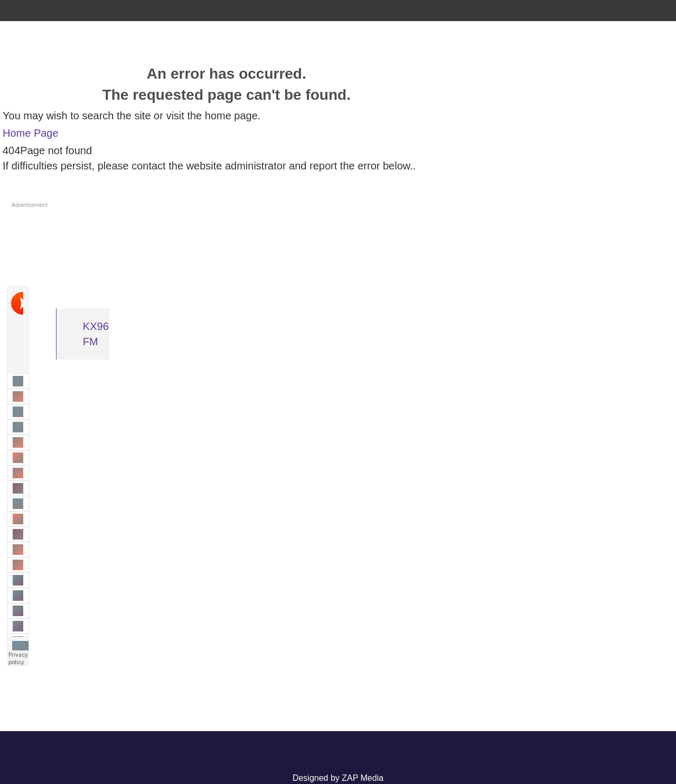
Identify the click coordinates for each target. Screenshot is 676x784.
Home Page (31, 133)
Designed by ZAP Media (338, 778)
